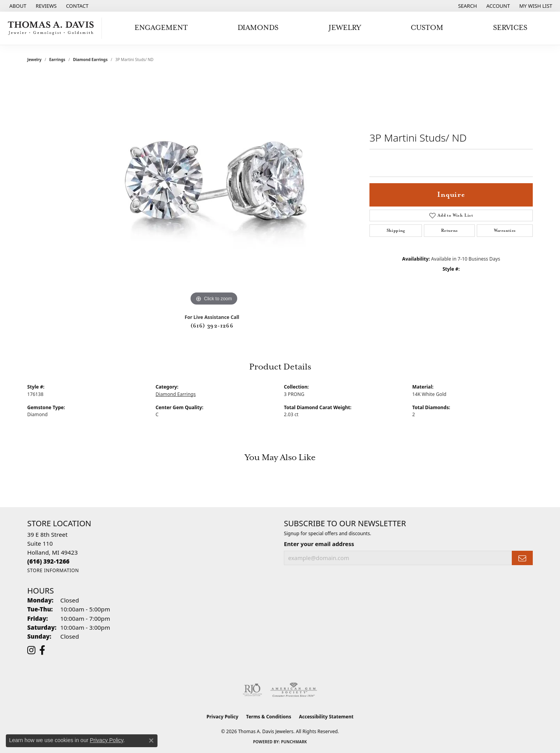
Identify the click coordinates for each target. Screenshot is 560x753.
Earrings (57, 60)
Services (510, 28)
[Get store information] (53, 570)
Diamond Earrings (90, 60)
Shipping (396, 231)
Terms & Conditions (269, 717)
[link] (17, 6)
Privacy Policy (222, 717)
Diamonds (258, 28)
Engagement (161, 28)
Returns (450, 231)
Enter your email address (319, 544)
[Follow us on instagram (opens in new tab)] (31, 650)
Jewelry (345, 28)
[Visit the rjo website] (252, 690)
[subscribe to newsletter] (522, 558)
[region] (214, 191)
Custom (427, 28)
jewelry (34, 60)
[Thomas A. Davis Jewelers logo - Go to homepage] (53, 28)
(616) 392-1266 (212, 326)
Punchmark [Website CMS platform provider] (294, 742)
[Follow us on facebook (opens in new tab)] (42, 650)
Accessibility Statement (326, 717)
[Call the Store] (48, 561)
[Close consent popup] (151, 741)
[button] (467, 6)
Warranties (505, 231)
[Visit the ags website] (294, 690)
